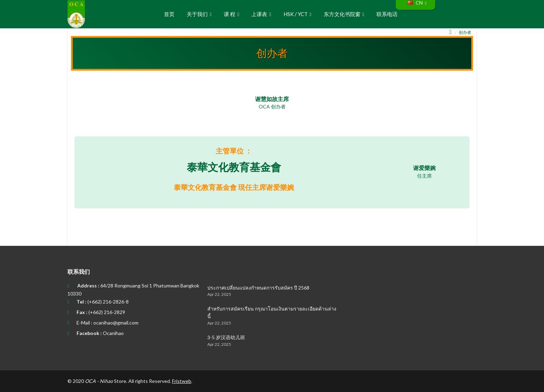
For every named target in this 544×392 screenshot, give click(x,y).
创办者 (465, 32)
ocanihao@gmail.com (116, 323)
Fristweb (182, 381)
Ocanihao (113, 333)
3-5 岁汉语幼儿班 (226, 337)
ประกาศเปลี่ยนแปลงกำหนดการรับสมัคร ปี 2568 (258, 288)
